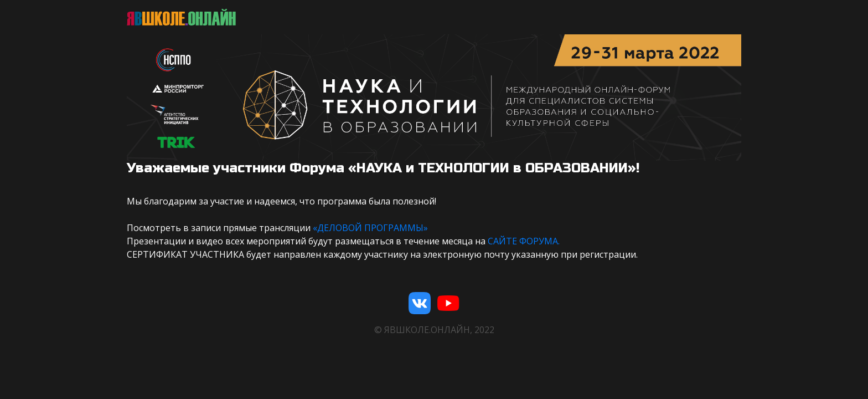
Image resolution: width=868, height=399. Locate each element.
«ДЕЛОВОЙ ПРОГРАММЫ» (370, 228)
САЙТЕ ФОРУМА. (524, 241)
